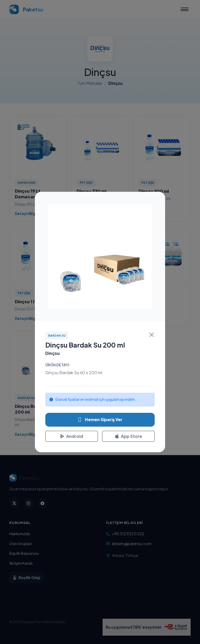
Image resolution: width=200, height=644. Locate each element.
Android (72, 436)
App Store (129, 436)
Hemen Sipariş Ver (100, 420)
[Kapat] (152, 335)
